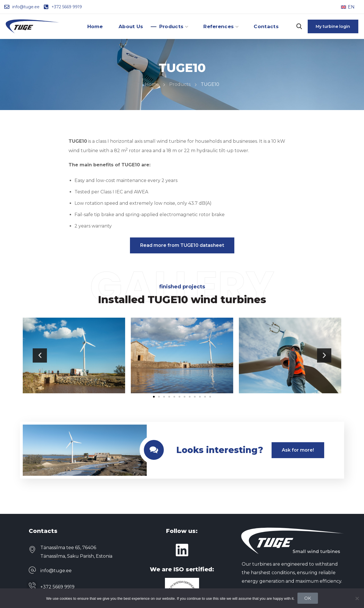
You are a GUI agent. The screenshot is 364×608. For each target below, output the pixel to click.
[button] (299, 26)
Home (152, 84)
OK (308, 598)
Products (180, 84)
